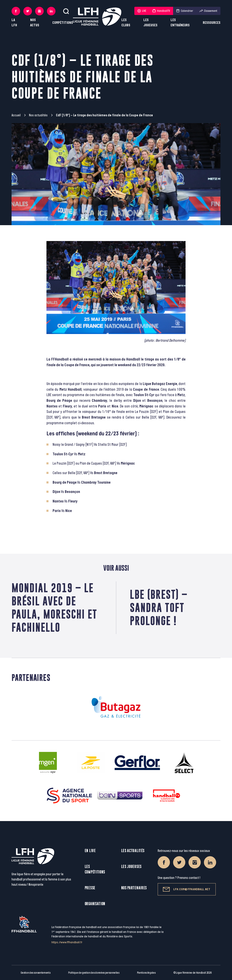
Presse (90, 888)
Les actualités (133, 851)
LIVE (142, 11)
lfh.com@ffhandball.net (187, 889)
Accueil (16, 115)
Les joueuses (150, 23)
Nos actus (35, 23)
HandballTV (161, 11)
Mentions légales (146, 973)
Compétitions (63, 23)
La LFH (14, 23)
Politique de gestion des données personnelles (94, 973)
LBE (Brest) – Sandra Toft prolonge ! (159, 608)
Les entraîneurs (180, 23)
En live (90, 851)
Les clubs (126, 23)
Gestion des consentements (36, 973)
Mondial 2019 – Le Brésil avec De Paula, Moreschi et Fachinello (54, 608)
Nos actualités (38, 115)
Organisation (95, 904)
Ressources (212, 23)
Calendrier (185, 11)
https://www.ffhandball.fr (67, 942)
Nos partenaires (134, 888)
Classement (208, 11)
